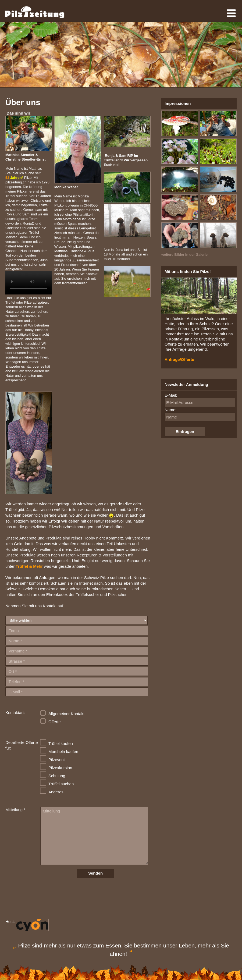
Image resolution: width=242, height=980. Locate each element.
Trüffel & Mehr (29, 566)
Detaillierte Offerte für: (22, 745)
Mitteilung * (15, 810)
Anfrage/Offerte (179, 359)
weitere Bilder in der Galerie (184, 255)
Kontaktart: (15, 713)
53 (14, 178)
